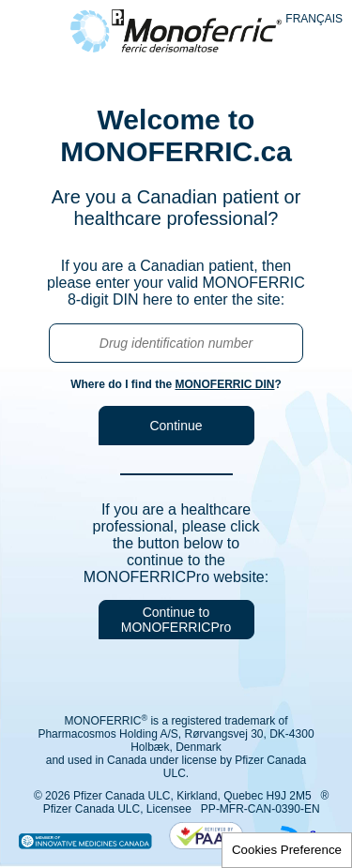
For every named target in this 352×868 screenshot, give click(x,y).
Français (314, 19)
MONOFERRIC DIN (224, 384)
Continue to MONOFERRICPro (176, 620)
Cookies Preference (287, 850)
